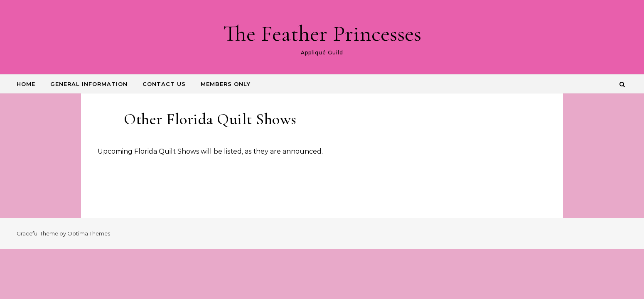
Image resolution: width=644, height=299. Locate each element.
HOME (26, 84)
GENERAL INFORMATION (89, 84)
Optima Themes (89, 233)
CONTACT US (164, 84)
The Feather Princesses (322, 33)
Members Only (226, 84)
